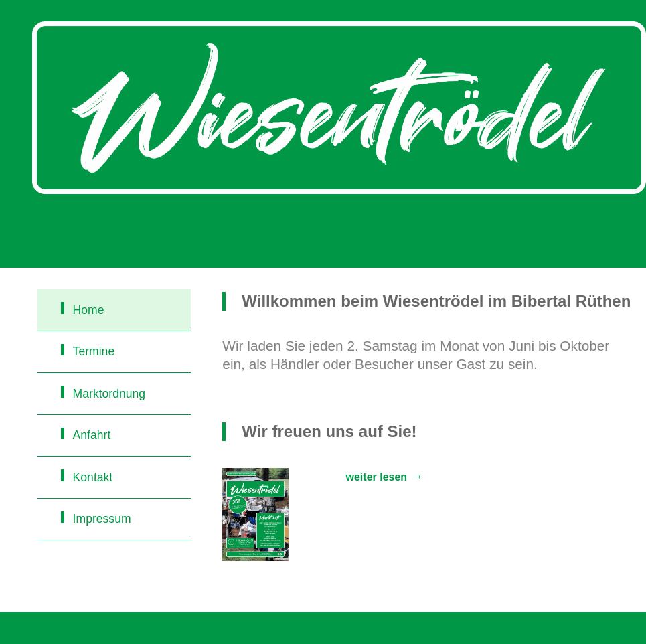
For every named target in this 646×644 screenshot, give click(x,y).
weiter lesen (377, 477)
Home (89, 310)
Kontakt (93, 477)
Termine (94, 351)
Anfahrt (92, 435)
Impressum (102, 519)
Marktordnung (109, 394)
